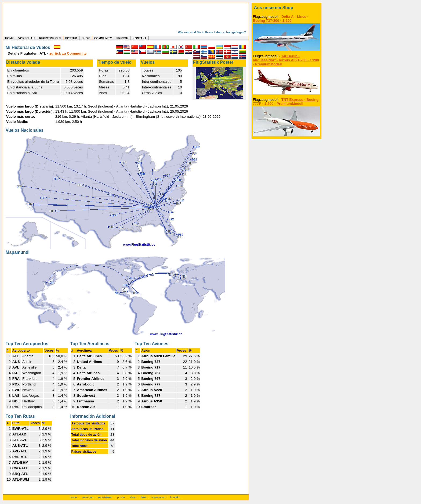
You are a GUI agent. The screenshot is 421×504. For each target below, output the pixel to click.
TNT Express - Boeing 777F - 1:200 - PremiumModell (286, 102)
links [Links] (144, 497)
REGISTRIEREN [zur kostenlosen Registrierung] (50, 38)
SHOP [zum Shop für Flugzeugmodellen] (86, 38)
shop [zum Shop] (133, 497)
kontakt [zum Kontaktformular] (175, 497)
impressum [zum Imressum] (158, 497)
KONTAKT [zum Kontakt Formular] (139, 38)
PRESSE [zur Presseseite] (122, 38)
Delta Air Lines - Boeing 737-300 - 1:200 (281, 19)
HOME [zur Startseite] (9, 38)
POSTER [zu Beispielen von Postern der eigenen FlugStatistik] (71, 38)
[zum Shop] (286, 8)
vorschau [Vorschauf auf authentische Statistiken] (87, 497)
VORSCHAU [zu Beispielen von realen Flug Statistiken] (26, 38)
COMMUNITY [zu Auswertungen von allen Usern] (103, 38)
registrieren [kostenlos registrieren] (105, 497)
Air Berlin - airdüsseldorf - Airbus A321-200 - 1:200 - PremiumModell (286, 60)
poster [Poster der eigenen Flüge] (121, 497)
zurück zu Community (68, 53)
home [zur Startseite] (73, 497)
